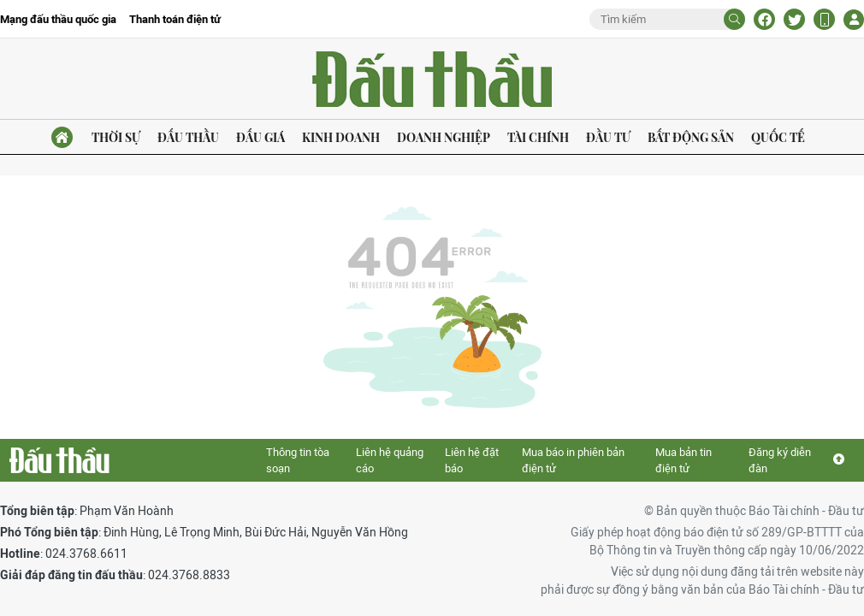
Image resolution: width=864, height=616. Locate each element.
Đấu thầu (188, 137)
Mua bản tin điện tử (684, 461)
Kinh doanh (341, 137)
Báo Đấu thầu (432, 79)
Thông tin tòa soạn (298, 461)
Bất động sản (691, 137)
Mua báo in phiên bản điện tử (573, 461)
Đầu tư (608, 137)
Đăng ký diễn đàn (780, 461)
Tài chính (538, 137)
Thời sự (116, 137)
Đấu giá (260, 137)
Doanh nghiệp (444, 137)
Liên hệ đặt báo (472, 461)
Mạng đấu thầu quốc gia (58, 19)
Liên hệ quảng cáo (390, 461)
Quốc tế (778, 137)
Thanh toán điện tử (175, 19)
